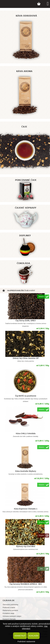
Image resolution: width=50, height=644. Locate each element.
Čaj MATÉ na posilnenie (26, 396)
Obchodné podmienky (10, 605)
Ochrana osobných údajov (12, 616)
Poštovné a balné (9, 608)
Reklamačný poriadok (10, 610)
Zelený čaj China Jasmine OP (26, 358)
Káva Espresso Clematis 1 (26, 509)
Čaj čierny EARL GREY (26, 321)
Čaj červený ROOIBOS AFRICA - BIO (26, 584)
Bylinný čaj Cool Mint (26, 546)
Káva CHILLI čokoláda (26, 433)
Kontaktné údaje (8, 613)
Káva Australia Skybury (26, 471)
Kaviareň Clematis (9, 619)
